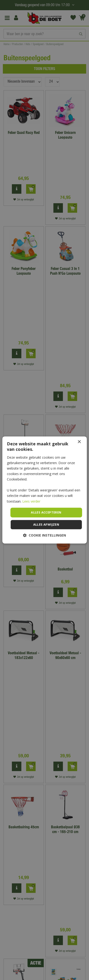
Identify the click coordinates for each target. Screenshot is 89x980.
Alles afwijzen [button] (46, 525)
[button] (44, 535)
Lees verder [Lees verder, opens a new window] (31, 501)
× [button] (79, 442)
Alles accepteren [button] (46, 512)
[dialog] (44, 490)
